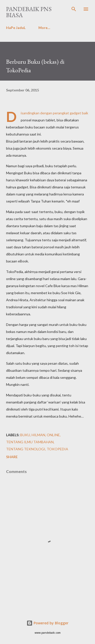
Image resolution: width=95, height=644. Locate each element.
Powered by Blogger (47, 623)
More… (44, 28)
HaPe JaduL (16, 28)
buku (25, 435)
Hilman (38, 435)
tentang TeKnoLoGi (26, 449)
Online (53, 435)
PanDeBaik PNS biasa (29, 12)
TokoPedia (57, 449)
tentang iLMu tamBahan (30, 442)
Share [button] (12, 457)
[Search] (74, 9)
